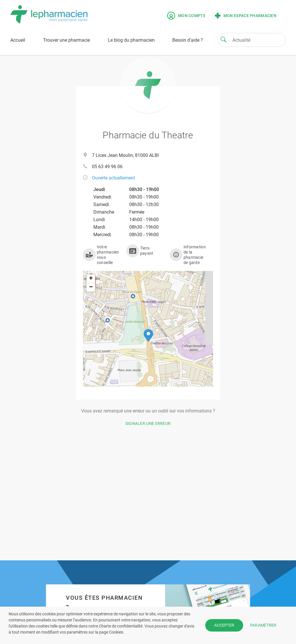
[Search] (223, 39)
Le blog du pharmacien (131, 40)
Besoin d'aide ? (188, 40)
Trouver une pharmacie (66, 40)
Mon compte (186, 16)
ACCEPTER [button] (224, 625)
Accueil (18, 40)
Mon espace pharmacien (246, 16)
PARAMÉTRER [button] (263, 625)
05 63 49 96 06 (107, 167)
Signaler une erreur (148, 423)
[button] (148, 336)
